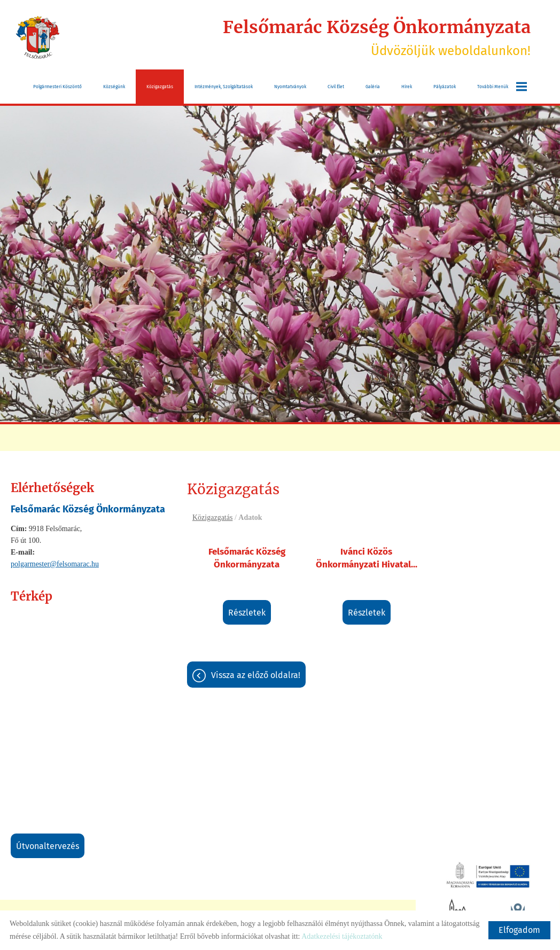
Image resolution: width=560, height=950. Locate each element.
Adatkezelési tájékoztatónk (342, 936)
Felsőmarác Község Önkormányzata (247, 558)
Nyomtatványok (290, 87)
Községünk (114, 87)
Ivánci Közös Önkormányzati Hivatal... (367, 558)
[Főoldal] (38, 37)
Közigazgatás (160, 87)
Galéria (373, 87)
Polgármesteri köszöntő (57, 87)
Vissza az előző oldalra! (256, 675)
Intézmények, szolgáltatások (224, 87)
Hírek (407, 87)
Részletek (247, 613)
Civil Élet (336, 87)
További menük (502, 87)
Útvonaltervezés (48, 846)
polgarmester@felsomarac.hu (55, 564)
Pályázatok (445, 87)
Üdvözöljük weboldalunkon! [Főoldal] (377, 37)
